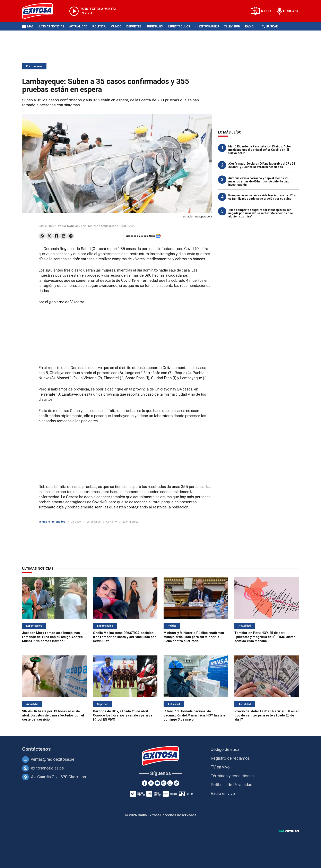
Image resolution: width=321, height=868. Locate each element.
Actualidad (78, 26)
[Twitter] (151, 783)
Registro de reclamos (230, 758)
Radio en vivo (223, 793)
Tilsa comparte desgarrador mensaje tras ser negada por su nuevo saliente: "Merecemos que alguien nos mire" (261, 213)
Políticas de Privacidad (231, 785)
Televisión (232, 26)
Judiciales (155, 26)
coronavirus (94, 522)
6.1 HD (266, 11)
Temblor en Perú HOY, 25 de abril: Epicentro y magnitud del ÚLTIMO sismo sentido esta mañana (265, 637)
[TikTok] (176, 783)
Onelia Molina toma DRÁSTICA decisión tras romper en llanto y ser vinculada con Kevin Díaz (125, 637)
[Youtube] (157, 783)
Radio (249, 26)
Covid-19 (111, 522)
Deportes (134, 26)
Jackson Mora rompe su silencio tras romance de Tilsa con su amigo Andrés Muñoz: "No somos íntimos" (52, 637)
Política (99, 26)
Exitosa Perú (209, 26)
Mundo (116, 26)
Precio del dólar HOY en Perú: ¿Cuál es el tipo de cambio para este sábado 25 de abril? (266, 715)
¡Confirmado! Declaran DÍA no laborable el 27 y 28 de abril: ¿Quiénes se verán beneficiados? (262, 165)
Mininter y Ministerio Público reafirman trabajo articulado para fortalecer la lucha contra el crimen (194, 637)
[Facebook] (145, 783)
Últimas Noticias (51, 26)
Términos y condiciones (232, 776)
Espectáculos (179, 26)
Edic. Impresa (34, 66)
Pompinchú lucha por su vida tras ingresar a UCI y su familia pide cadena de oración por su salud (262, 197)
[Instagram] (164, 783)
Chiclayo (76, 522)
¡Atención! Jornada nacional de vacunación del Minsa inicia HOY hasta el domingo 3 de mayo (195, 715)
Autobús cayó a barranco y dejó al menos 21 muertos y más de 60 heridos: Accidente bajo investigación (259, 181)
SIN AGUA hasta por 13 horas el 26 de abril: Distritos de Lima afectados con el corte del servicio (53, 715)
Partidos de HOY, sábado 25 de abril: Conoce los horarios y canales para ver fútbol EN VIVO (123, 715)
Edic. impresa (90, 226)
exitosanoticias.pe (47, 768)
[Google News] (170, 783)
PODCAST (291, 11)
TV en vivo (220, 767)
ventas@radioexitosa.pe (53, 759)
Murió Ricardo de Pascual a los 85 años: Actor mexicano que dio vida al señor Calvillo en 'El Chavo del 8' (260, 150)
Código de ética (225, 749)
